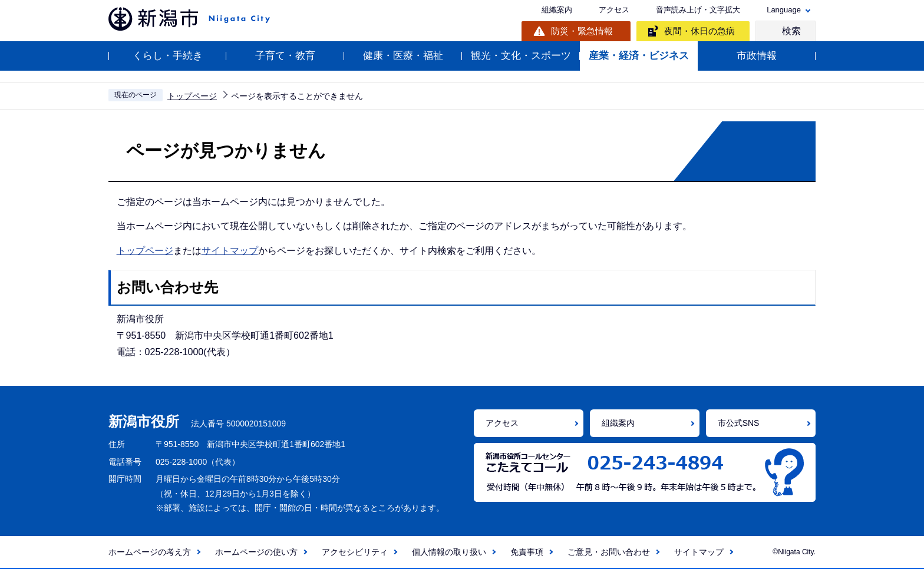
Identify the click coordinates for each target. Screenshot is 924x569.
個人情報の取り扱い (449, 552)
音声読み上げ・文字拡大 (698, 10)
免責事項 (527, 552)
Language (784, 10)
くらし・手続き (168, 56)
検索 (791, 31)
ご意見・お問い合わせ (609, 552)
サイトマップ (230, 251)
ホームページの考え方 (150, 552)
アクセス (614, 10)
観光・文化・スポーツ (521, 56)
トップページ (192, 96)
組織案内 (557, 10)
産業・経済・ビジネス (639, 56)
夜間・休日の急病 (699, 31)
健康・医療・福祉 (403, 56)
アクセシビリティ (355, 552)
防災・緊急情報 (582, 31)
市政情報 (757, 56)
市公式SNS (739, 423)
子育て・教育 (285, 56)
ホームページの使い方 (256, 552)
